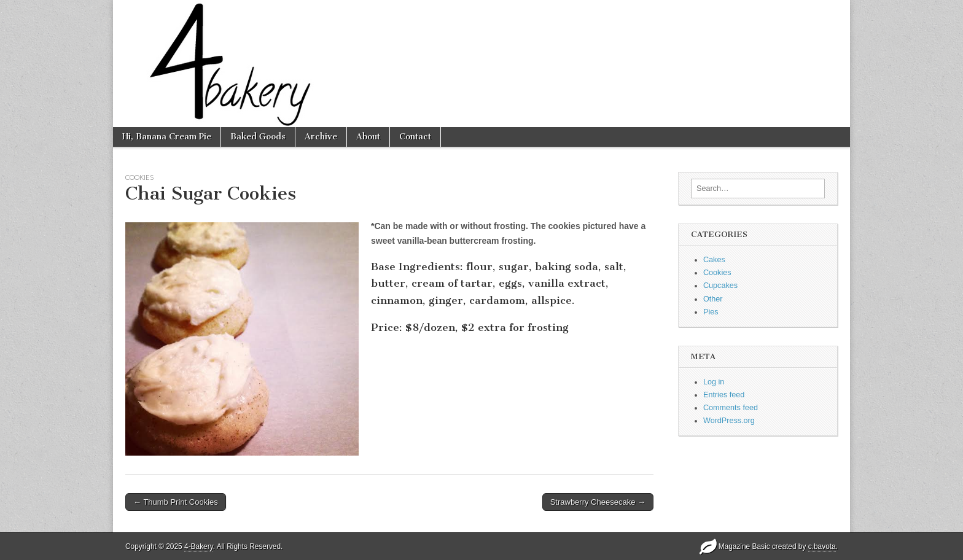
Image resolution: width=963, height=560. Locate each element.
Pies (711, 312)
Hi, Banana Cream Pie (167, 137)
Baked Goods (258, 137)
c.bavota (822, 546)
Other (713, 299)
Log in (714, 382)
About (368, 137)
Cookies (139, 177)
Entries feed (724, 395)
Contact (415, 137)
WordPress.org (729, 421)
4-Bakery (199, 546)
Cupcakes (720, 286)
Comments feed (731, 408)
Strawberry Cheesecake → (598, 502)
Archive (321, 137)
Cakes (714, 260)
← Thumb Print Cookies (176, 502)
